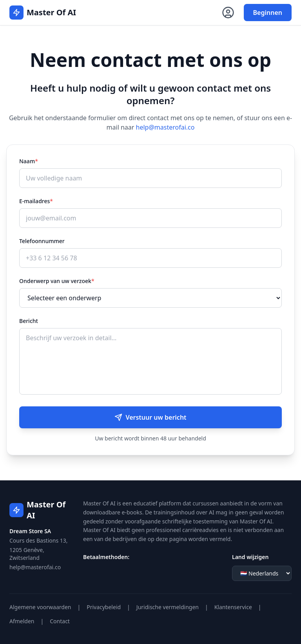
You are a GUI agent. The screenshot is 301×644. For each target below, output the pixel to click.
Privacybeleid (104, 607)
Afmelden (22, 621)
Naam (29, 161)
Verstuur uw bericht (150, 417)
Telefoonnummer (42, 241)
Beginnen (268, 13)
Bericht (29, 321)
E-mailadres (36, 201)
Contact (60, 621)
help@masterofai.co (165, 127)
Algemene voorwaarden (40, 607)
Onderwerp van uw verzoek (57, 281)
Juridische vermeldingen (168, 607)
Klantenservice (233, 607)
